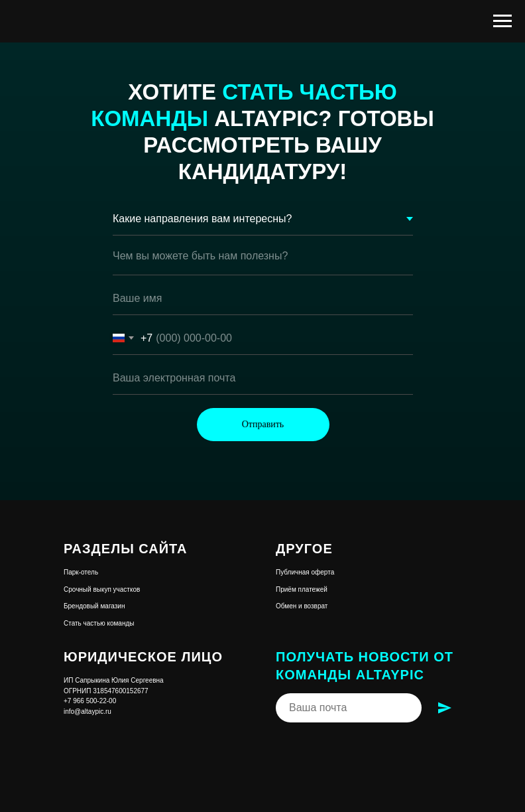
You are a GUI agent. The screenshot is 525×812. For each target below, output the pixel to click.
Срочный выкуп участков (102, 589)
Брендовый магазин (94, 606)
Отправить (263, 424)
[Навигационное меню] (502, 21)
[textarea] (263, 259)
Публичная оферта (305, 572)
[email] (263, 378)
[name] (263, 299)
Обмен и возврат (302, 606)
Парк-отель (81, 572)
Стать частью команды (99, 623)
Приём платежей (302, 589)
